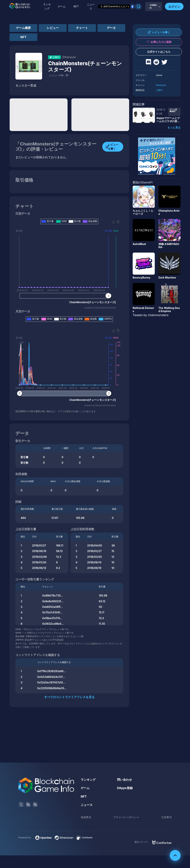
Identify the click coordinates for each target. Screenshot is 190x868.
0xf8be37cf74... (52, 618)
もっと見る (174, 127)
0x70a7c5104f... (52, 612)
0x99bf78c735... (53, 595)
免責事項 (86, 817)
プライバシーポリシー (126, 817)
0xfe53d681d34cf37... (51, 677)
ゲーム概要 (23, 28)
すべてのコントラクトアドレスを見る (69, 697)
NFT (76, 6)
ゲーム (62, 6)
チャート (82, 28)
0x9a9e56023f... (53, 601)
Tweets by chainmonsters (151, 315)
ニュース (87, 805)
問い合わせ (125, 780)
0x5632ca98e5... (53, 624)
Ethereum (161, 85)
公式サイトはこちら (159, 52)
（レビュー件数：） (59, 75)
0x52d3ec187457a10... (51, 682)
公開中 (159, 90)
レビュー (53, 28)
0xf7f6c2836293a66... (52, 671)
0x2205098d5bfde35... (52, 688)
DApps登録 (125, 788)
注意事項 (166, 817)
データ (111, 28)
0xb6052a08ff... (52, 607)
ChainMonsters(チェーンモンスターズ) (85, 67)
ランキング (47, 6)
